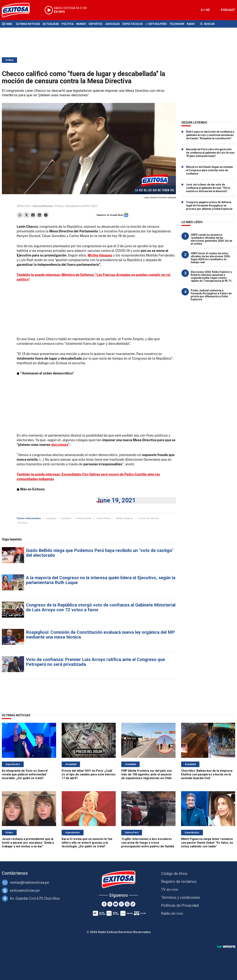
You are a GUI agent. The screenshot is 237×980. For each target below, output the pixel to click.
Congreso (51, 518)
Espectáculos (133, 24)
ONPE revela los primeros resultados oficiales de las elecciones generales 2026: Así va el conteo (211, 239)
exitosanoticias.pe (25, 890)
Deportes (96, 24)
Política (68, 24)
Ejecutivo (66, 518)
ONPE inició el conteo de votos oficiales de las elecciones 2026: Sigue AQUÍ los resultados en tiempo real (211, 258)
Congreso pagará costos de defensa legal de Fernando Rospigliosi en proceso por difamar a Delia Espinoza (209, 205)
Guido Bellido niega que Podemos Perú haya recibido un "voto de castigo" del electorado (100, 553)
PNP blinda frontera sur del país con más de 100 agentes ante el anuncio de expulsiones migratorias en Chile (147, 774)
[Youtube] (116, 904)
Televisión (177, 24)
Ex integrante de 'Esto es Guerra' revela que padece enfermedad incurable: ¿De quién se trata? (25, 774)
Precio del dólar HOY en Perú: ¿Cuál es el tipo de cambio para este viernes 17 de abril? (89, 774)
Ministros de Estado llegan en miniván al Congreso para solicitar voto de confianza (210, 170)
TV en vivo (170, 889)
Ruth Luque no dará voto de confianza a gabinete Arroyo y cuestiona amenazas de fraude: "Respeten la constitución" (210, 135)
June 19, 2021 (116, 500)
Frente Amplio (84, 518)
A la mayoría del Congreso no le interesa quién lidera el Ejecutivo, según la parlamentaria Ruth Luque (101, 580)
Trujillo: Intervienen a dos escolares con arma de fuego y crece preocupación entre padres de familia (148, 843)
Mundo (81, 24)
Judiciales (112, 24)
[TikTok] (133, 904)
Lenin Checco (104, 518)
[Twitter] (110, 904)
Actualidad (51, 24)
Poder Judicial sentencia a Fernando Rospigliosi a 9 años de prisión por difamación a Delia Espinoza (211, 295)
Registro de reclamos (179, 882)
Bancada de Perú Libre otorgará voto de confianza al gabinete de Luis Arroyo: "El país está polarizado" (211, 153)
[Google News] (127, 904)
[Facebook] (104, 904)
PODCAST (228, 10)
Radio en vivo (172, 913)
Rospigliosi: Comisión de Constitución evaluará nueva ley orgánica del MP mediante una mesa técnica (100, 635)
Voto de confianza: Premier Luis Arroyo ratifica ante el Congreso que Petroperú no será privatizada (95, 662)
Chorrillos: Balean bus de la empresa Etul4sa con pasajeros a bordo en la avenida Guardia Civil (207, 774)
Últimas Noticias (28, 24)
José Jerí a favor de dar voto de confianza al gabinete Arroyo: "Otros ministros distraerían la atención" (208, 188)
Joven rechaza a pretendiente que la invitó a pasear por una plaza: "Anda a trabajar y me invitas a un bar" (28, 843)
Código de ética (174, 874)
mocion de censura (148, 518)
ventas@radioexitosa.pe (29, 882)
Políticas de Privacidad (180, 905)
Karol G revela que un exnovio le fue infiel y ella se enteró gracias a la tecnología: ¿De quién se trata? (87, 843)
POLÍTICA (22, 523)
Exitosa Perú (158, 24)
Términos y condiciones (181, 897)
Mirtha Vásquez (125, 518)
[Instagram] (121, 904)
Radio (191, 24)
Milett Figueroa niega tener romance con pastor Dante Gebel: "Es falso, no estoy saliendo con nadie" (207, 843)
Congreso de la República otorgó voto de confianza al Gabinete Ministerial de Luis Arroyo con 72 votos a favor (101, 607)
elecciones (60, 445)
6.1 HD (205, 10)
